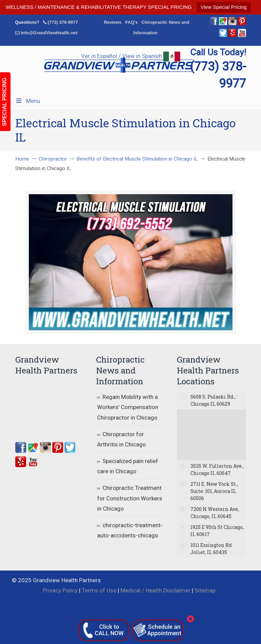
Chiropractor (53, 159)
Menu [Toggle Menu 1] (28, 101)
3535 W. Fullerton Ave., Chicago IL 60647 (217, 470)
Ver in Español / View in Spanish (131, 56)
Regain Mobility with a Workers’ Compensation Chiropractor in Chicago (128, 407)
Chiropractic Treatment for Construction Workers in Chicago (130, 498)
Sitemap (205, 590)
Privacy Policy (60, 590)
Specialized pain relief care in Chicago (128, 466)
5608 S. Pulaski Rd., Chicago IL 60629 (213, 400)
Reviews (113, 22)
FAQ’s (132, 22)
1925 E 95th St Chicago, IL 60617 (217, 531)
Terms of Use (99, 590)
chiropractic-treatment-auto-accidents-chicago (130, 530)
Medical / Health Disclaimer (155, 590)
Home (22, 159)
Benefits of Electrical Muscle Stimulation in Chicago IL (137, 159)
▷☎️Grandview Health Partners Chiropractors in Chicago (119, 63)
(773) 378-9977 (63, 22)
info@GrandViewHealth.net (49, 33)
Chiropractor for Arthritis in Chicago (122, 439)
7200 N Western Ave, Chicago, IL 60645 (215, 513)
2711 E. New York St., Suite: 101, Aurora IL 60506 (214, 491)
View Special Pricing (224, 7)
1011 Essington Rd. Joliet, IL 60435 (212, 549)
